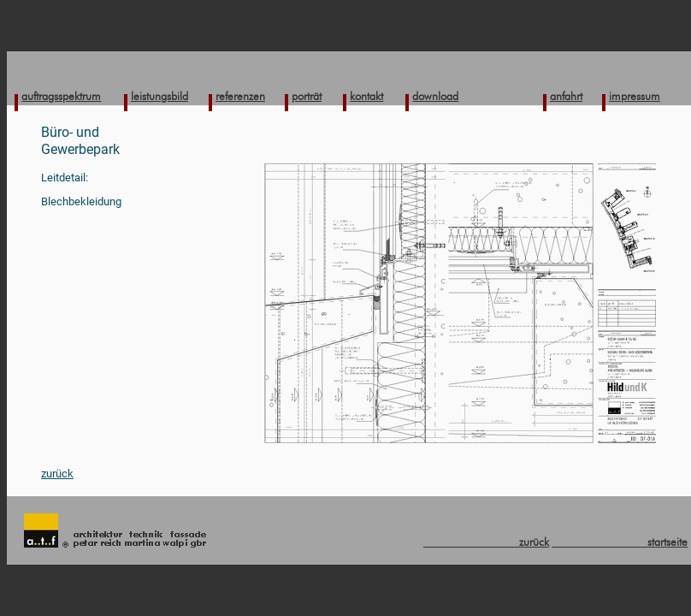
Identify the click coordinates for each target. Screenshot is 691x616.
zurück (57, 474)
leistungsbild (159, 96)
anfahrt (566, 96)
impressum (635, 96)
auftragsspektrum (61, 96)
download (435, 96)
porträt (307, 96)
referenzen (240, 96)
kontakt (366, 96)
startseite (620, 542)
